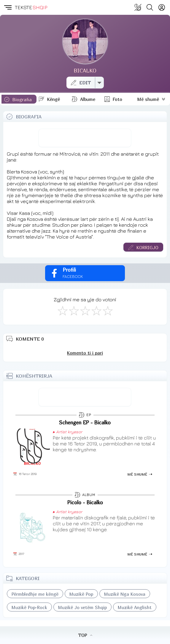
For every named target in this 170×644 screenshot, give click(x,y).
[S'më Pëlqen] (62, 310)
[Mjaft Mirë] (96, 310)
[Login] (162, 7)
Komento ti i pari (85, 353)
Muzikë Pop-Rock (29, 607)
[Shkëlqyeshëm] (107, 310)
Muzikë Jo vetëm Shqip (82, 607)
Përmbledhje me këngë (35, 594)
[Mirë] (85, 310)
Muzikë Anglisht (135, 607)
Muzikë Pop (81, 594)
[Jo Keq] (74, 310)
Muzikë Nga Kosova (125, 594)
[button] (7, 7)
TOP (85, 635)
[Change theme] (138, 7)
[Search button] (150, 7)
